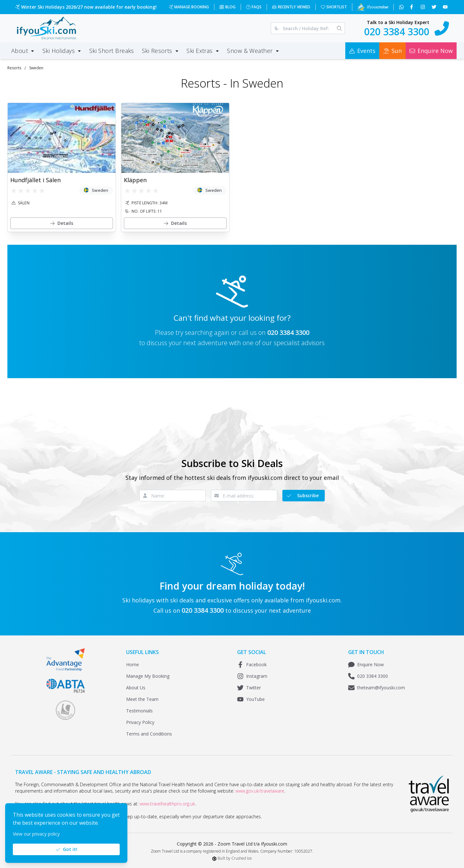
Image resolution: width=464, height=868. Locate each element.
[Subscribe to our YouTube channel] (446, 7)
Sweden (36, 68)
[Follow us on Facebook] (412, 7)
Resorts (14, 68)
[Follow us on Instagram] (423, 7)
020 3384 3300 (288, 332)
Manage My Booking (148, 676)
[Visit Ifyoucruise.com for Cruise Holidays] (372, 7)
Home (133, 664)
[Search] (339, 28)
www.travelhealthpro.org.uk (167, 804)
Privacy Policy (140, 722)
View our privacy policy (36, 834)
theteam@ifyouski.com (377, 688)
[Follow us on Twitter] (435, 7)
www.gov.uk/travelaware (260, 791)
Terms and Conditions (149, 734)
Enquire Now (366, 665)
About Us (136, 688)
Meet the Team (142, 699)
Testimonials (139, 711)
